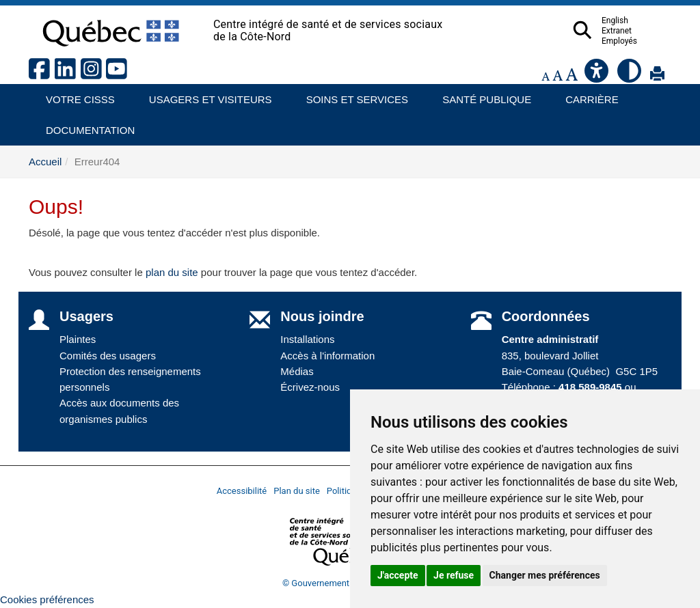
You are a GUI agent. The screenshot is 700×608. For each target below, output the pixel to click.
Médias (297, 371)
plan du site (172, 272)
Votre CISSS (75, 95)
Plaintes (78, 339)
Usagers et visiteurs (203, 95)
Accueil (45, 162)
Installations (307, 339)
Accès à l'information (327, 356)
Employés (646, 41)
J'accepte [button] (398, 575)
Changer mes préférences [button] (545, 575)
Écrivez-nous (310, 387)
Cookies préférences (47, 599)
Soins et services (351, 95)
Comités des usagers (108, 356)
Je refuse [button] (454, 575)
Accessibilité (242, 491)
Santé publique (481, 95)
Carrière (588, 95)
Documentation (84, 125)
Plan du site (297, 491)
